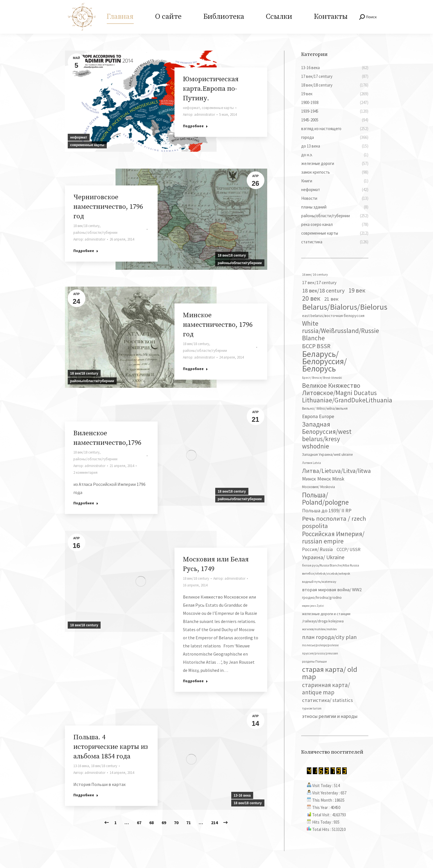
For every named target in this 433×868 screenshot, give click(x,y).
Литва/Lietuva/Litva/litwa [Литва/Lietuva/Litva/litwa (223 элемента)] (336, 471)
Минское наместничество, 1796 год (218, 325)
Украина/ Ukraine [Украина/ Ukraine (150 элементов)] (323, 557)
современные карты (87, 145)
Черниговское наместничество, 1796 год (108, 207)
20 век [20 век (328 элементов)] (311, 298)
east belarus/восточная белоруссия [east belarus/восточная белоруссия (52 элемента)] (333, 316)
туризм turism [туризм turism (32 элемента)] (312, 708)
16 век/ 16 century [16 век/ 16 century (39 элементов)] (315, 274)
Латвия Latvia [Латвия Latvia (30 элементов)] (311, 463)
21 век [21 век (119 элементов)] (331, 299)
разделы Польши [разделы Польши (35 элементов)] (314, 661)
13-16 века (242, 796)
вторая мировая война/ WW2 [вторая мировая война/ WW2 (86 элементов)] (332, 590)
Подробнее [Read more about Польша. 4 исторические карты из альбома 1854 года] (86, 795)
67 (139, 822)
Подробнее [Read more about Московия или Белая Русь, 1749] (195, 681)
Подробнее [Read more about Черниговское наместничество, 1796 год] (86, 251)
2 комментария (85, 472)
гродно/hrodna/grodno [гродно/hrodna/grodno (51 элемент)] (322, 597)
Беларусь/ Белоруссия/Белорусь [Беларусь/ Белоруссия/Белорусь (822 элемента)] (324, 361)
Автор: (199, 115)
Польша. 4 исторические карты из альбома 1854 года (111, 747)
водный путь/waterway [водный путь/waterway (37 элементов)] (319, 582)
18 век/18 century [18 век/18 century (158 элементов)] (323, 290)
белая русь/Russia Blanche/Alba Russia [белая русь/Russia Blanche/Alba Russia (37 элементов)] (331, 565)
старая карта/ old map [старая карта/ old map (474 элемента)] (330, 673)
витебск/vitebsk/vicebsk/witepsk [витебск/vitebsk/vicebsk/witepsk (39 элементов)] (326, 573)
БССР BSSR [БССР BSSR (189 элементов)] (316, 346)
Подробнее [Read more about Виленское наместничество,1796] (86, 503)
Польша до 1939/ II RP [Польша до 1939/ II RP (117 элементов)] (327, 510)
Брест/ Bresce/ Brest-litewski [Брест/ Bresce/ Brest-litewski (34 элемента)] (322, 378)
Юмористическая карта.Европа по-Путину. (211, 89)
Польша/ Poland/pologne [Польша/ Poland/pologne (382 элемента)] (325, 498)
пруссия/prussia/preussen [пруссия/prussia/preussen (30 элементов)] (320, 653)
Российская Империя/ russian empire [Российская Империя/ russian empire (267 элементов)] (333, 538)
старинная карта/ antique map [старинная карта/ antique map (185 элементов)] (326, 689)
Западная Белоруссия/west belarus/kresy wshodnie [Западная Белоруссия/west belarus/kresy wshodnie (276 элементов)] (327, 435)
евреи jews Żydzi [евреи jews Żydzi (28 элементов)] (313, 606)
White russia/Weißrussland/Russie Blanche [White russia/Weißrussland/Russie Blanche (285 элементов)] (341, 331)
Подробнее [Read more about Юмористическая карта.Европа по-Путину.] (195, 126)
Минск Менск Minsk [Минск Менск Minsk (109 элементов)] (323, 479)
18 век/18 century (232, 255)
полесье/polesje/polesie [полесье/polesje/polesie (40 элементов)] (320, 645)
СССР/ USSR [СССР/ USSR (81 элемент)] (349, 549)
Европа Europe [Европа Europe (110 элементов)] (318, 416)
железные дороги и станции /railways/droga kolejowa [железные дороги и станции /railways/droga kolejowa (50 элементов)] (326, 617)
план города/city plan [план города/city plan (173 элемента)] (329, 637)
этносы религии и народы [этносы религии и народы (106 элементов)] (330, 716)
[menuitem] (120, 17)
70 (176, 822)
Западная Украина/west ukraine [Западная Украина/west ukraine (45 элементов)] (327, 455)
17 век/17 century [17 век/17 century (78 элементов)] (319, 282)
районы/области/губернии (240, 263)
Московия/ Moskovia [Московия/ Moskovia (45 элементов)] (318, 487)
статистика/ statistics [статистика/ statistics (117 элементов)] (327, 700)
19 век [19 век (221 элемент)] (357, 290)
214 (214, 822)
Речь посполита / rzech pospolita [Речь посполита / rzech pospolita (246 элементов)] (334, 522)
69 (164, 822)
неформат (79, 137)
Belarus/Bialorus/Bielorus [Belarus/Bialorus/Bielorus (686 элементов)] (345, 307)
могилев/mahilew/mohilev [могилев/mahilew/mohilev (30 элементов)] (319, 629)
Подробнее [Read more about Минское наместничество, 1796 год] (195, 369)
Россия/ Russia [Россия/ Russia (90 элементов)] (317, 549)
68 (151, 822)
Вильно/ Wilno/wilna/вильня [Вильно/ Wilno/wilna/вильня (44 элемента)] (325, 408)
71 (189, 822)
